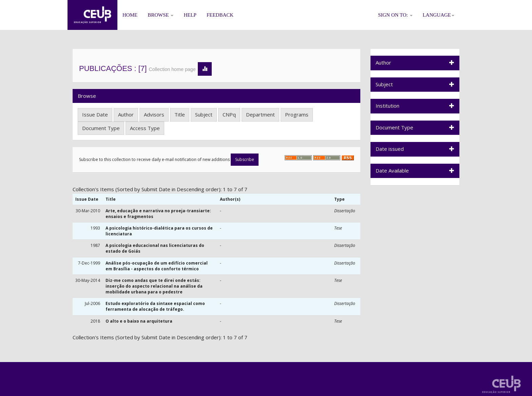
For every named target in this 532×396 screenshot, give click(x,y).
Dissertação (345, 211)
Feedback (220, 15)
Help (190, 15)
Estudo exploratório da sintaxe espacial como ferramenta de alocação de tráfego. (155, 306)
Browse (160, 15)
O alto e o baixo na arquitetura (139, 321)
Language (439, 15)
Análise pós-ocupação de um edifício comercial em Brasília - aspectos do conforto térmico (157, 266)
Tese (338, 228)
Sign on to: (395, 15)
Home (130, 15)
